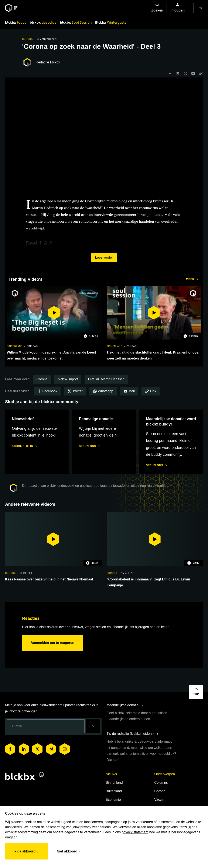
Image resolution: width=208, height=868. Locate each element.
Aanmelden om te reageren (52, 643)
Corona (42, 379)
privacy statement (135, 832)
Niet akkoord (69, 852)
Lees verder (104, 257)
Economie (113, 800)
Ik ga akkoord (27, 852)
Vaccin (159, 800)
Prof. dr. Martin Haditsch (106, 379)
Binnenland (114, 783)
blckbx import (68, 379)
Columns (161, 783)
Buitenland (114, 791)
